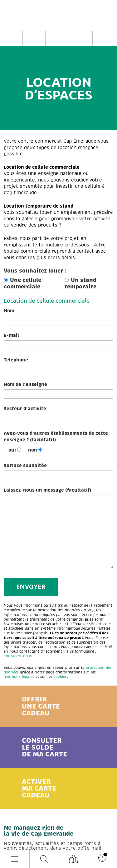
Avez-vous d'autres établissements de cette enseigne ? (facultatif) (56, 436)
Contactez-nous (18, 656)
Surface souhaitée (58, 471)
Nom (58, 317)
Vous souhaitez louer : (35, 271)
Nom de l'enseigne (58, 390)
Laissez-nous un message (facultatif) (58, 528)
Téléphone (58, 366)
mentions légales (19, 677)
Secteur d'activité (58, 415)
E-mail (58, 341)
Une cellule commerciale (22, 283)
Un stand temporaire (80, 283)
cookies (60, 677)
